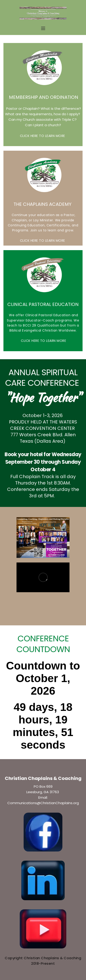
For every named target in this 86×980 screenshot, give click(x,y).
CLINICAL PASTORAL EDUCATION (43, 304)
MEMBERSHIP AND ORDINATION (43, 97)
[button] (43, 28)
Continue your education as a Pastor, (43, 215)
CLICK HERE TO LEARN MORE (43, 136)
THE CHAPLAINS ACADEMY (43, 204)
